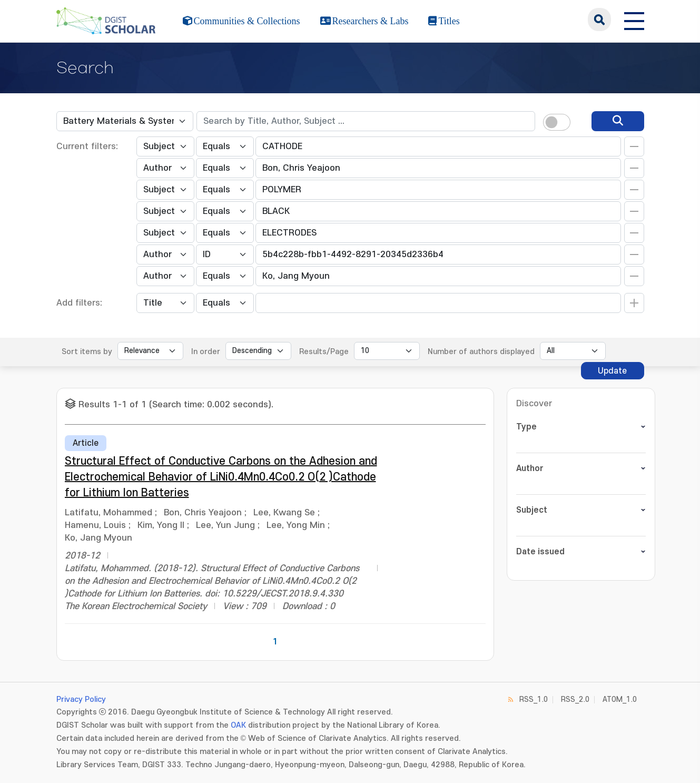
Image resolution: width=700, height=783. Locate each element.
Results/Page (324, 352)
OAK (238, 725)
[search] (618, 121)
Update (612, 371)
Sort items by (87, 352)
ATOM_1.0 (620, 699)
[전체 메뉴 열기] (634, 19)
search (599, 19)
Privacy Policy (81, 699)
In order (206, 352)
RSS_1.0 (534, 699)
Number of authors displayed (481, 352)
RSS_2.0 (575, 699)
